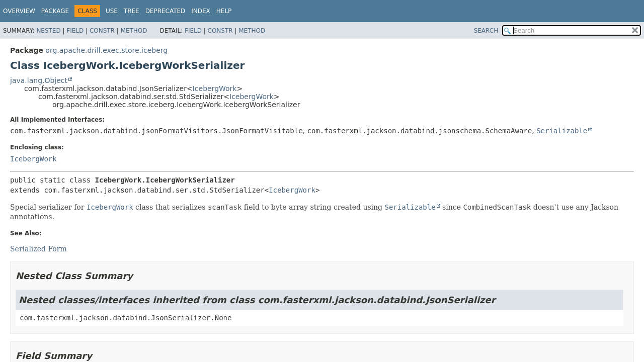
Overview (19, 11)
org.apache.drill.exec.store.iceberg (106, 50)
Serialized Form (38, 249)
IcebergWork (215, 88)
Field (75, 31)
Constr (102, 31)
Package (55, 11)
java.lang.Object (39, 80)
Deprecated (166, 11)
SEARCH (486, 31)
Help (224, 11)
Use (112, 11)
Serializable (562, 131)
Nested (48, 31)
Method (134, 31)
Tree (132, 11)
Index (201, 11)
